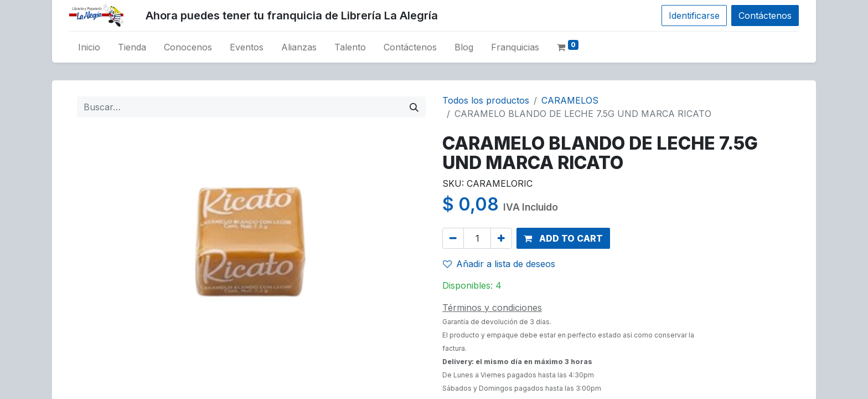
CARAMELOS (570, 100)
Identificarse (694, 16)
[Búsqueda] (414, 107)
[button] (563, 238)
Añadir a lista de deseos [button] (499, 264)
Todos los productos (486, 100)
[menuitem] (89, 47)
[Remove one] (453, 238)
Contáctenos (765, 16)
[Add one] (501, 238)
